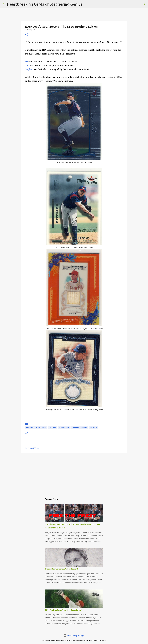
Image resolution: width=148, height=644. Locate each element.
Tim (27, 65)
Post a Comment (32, 448)
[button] (26, 35)
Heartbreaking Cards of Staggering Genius (45, 4)
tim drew (93, 428)
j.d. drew (53, 428)
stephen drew (64, 428)
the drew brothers (80, 428)
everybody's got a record (36, 428)
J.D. (27, 62)
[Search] (86, 4)
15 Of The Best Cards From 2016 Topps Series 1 (64, 610)
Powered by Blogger (74, 636)
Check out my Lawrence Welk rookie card (61, 569)
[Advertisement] (74, 474)
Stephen (29, 69)
